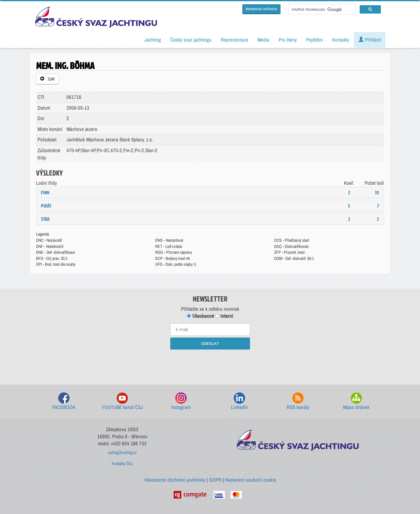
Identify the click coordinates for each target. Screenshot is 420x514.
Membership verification (261, 9)
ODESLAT (210, 343)
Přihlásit (370, 40)
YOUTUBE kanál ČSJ (122, 401)
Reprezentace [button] (234, 40)
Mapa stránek (356, 401)
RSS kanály (298, 401)
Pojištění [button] (315, 40)
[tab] (210, 192)
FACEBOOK (64, 401)
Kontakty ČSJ (122, 463)
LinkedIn (239, 401)
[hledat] (321, 10)
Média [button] (263, 40)
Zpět (47, 79)
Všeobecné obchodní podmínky (175, 480)
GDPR (215, 480)
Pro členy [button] (288, 40)
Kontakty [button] (341, 40)
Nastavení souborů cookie (251, 480)
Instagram (181, 401)
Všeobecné (200, 316)
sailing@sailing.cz (122, 452)
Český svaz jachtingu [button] (191, 40)
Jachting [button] (153, 40)
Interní (224, 316)
